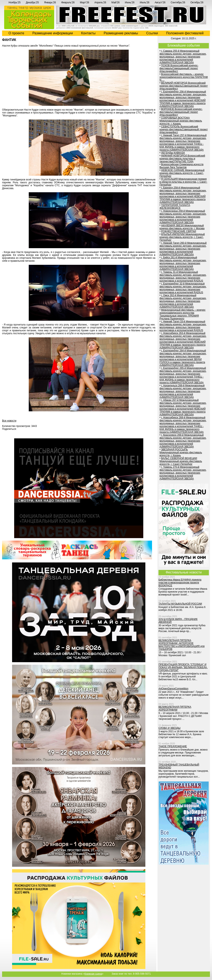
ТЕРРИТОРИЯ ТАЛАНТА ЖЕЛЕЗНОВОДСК (175, 207)
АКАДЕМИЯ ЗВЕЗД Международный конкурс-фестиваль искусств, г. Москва (182, 227)
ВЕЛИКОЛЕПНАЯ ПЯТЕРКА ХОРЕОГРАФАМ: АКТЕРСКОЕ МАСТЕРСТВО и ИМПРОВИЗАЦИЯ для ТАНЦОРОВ (181, 645)
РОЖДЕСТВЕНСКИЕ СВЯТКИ (179, 231)
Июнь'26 (130, 2)
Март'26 (85, 2)
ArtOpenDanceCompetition (173, 689)
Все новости (9, 421)
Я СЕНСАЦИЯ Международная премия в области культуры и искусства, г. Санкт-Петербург (183, 182)
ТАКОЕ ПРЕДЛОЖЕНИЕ (173, 746)
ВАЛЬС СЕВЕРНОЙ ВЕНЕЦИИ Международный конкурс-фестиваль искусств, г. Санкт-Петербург (181, 461)
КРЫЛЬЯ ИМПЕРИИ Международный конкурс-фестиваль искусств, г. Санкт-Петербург (182, 237)
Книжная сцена (93, 974)
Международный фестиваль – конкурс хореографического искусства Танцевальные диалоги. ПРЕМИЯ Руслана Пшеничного (183, 314)
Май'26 (115, 2)
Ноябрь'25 (14, 2)
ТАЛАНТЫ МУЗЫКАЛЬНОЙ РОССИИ (180, 604)
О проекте (16, 33)
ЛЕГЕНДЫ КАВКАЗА (173, 153)
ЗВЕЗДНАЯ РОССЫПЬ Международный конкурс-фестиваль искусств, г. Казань (181, 452)
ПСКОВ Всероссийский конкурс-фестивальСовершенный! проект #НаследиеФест (179, 68)
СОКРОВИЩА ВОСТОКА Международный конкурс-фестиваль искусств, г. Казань (181, 121)
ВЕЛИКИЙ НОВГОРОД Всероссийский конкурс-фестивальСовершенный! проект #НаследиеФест (184, 86)
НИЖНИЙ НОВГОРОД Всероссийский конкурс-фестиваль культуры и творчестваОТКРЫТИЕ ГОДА (182, 159)
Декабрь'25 (32, 2)
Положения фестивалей (185, 33)
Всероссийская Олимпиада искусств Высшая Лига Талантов (181, 166)
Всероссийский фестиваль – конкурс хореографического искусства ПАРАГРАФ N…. (184, 77)
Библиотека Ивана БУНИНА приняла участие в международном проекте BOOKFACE (180, 583)
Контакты (88, 33)
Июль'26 (145, 2)
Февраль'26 (68, 2)
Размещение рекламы (121, 33)
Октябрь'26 (197, 2)
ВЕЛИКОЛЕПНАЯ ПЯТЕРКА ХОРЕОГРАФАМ (175, 708)
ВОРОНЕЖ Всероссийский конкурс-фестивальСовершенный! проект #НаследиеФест (181, 112)
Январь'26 (50, 2)
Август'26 (160, 2)
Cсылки (152, 33)
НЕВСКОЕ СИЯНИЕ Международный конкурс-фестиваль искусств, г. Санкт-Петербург (182, 173)
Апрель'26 (100, 2)
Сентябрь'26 (178, 2)
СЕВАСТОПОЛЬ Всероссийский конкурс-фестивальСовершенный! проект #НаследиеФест (184, 129)
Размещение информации (53, 33)
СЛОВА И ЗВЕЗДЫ (169, 728)
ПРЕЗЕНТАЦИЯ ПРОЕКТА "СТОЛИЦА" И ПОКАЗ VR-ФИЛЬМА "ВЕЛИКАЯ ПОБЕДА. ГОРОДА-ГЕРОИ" (183, 667)
